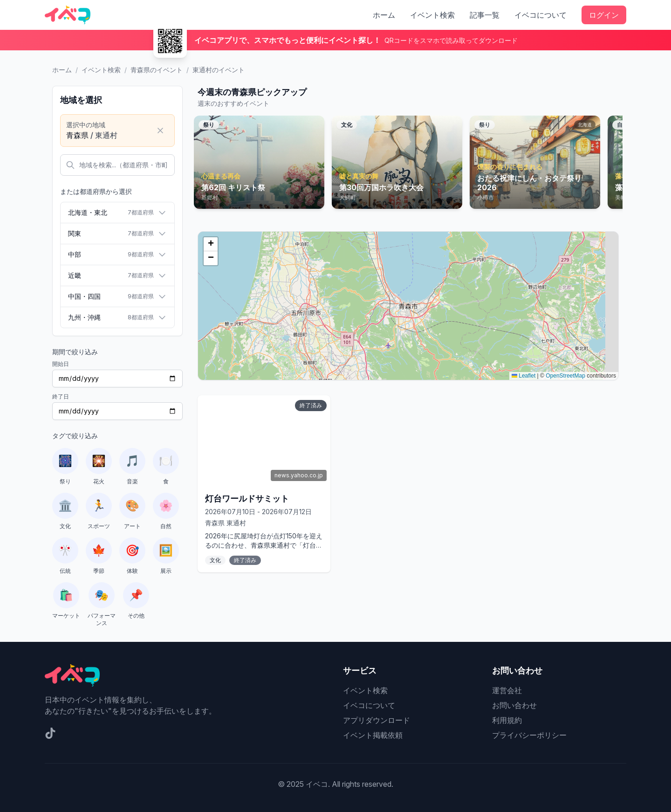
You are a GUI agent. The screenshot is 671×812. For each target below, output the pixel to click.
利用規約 (507, 720)
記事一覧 (485, 15)
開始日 (61, 364)
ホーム (384, 15)
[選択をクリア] (160, 131)
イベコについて (541, 15)
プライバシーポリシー (529, 735)
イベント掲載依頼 (373, 735)
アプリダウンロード (377, 720)
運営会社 (507, 690)
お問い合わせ (514, 705)
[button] (211, 244)
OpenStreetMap (565, 376)
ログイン (604, 15)
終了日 (61, 396)
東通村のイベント (219, 70)
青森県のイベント (157, 70)
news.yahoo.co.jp (299, 475)
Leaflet (524, 376)
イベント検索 (432, 15)
